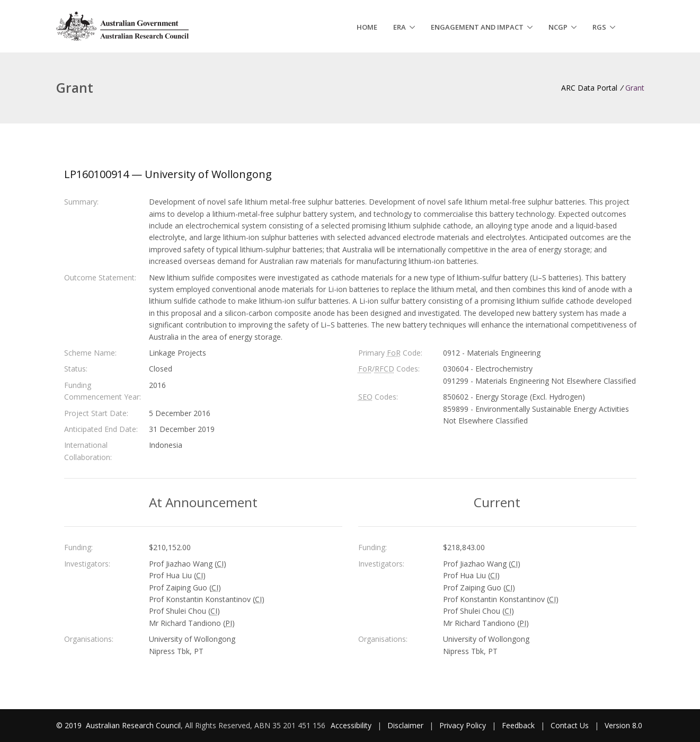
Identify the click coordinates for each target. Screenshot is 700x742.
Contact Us (570, 725)
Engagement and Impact (477, 27)
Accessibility (351, 725)
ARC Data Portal (589, 88)
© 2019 (70, 725)
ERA (400, 27)
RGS (599, 27)
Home (367, 27)
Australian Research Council (133, 725)
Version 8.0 (623, 725)
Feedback (518, 725)
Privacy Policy (463, 725)
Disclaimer (405, 725)
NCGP (558, 27)
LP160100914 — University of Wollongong (168, 174)
